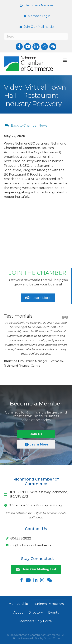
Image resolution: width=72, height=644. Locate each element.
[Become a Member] (36, 5)
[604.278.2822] (17, 538)
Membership (18, 604)
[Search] (36, 36)
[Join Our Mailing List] (36, 27)
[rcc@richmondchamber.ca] (28, 545)
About (18, 613)
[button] (26, 125)
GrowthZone (52, 638)
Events (53, 613)
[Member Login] (36, 16)
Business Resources (48, 604)
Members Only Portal (36, 621)
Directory (36, 613)
